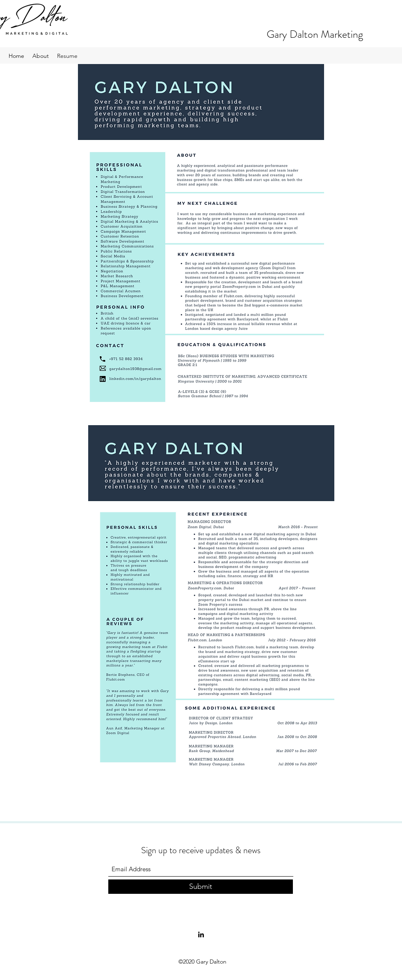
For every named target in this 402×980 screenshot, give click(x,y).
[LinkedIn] (201, 934)
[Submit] (201, 887)
